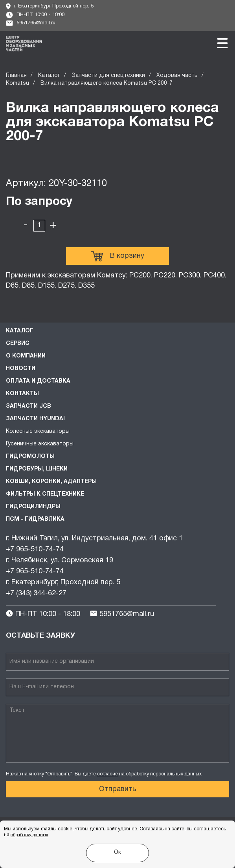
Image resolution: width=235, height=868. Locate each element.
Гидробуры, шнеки (37, 469)
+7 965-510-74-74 (35, 550)
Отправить (118, 789)
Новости (21, 369)
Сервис (18, 344)
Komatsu (17, 83)
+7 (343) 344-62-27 (36, 594)
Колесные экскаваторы (38, 431)
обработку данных (29, 835)
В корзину (118, 256)
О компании (26, 356)
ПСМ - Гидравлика (35, 519)
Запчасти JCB (28, 406)
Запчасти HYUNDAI (35, 419)
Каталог (49, 76)
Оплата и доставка (38, 381)
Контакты (22, 394)
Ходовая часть (177, 76)
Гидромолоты (30, 457)
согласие (107, 774)
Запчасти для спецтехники (108, 76)
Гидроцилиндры (33, 507)
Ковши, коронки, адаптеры (51, 482)
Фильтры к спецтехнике (45, 494)
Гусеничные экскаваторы (40, 444)
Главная (16, 76)
